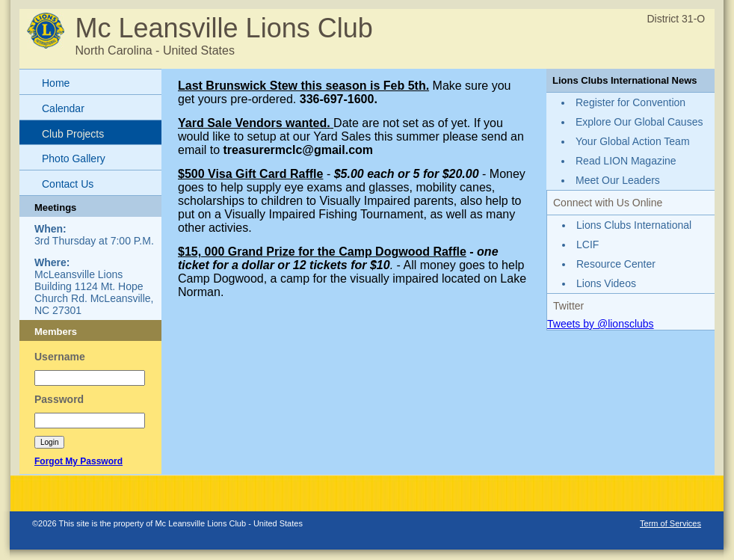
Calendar (63, 108)
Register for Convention (630, 102)
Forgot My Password (78, 461)
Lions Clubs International (634, 225)
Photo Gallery (74, 159)
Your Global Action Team (633, 141)
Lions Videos (606, 283)
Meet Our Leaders (618, 180)
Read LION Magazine (626, 161)
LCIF (587, 244)
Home (56, 83)
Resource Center (616, 264)
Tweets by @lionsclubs (601, 324)
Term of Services (670, 523)
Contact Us (68, 184)
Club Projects (73, 134)
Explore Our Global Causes (639, 122)
